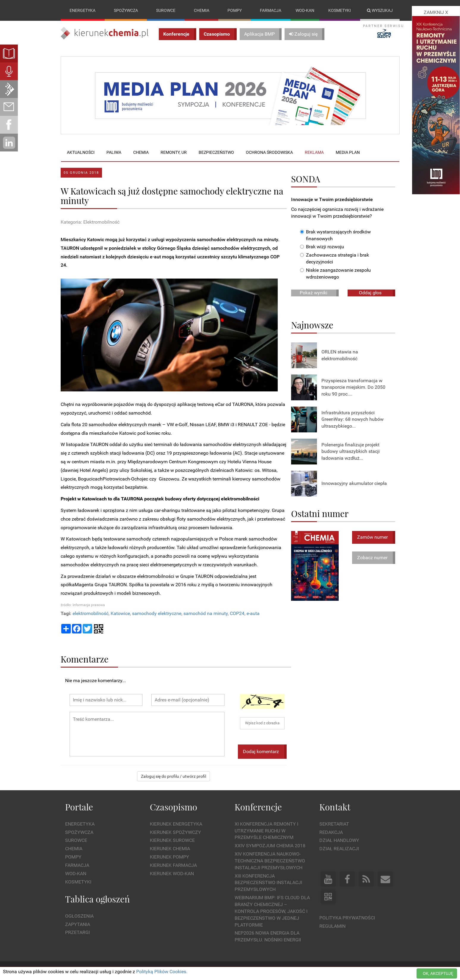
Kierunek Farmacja (173, 865)
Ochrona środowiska (269, 152)
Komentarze (85, 659)
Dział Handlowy (339, 841)
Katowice (120, 613)
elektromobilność (91, 613)
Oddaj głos (370, 293)
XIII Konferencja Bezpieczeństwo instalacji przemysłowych (268, 883)
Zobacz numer (372, 558)
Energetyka (83, 10)
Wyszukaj (380, 10)
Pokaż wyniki (314, 293)
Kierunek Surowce (172, 841)
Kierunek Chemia (170, 849)
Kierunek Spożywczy (175, 832)
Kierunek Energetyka (176, 824)
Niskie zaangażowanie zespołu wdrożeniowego (335, 274)
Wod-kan (305, 10)
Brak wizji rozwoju (322, 247)
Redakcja (331, 832)
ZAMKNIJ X (436, 12)
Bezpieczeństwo (216, 152)
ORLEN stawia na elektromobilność (340, 355)
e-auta (253, 613)
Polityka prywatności (347, 918)
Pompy (235, 10)
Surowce (166, 10)
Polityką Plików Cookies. (162, 972)
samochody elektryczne (157, 613)
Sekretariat (334, 824)
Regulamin (332, 926)
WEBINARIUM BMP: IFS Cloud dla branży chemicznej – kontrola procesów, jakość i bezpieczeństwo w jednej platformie (272, 911)
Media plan (348, 152)
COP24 (237, 613)
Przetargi (77, 933)
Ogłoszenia (79, 916)
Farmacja (271, 10)
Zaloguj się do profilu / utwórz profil (174, 777)
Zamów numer (372, 537)
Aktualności (81, 152)
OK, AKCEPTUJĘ (438, 973)
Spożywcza (126, 10)
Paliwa (114, 152)
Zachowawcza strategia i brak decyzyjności (335, 259)
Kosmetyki (340, 10)
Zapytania (78, 924)
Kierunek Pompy (169, 857)
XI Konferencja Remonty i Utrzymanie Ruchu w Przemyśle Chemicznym (266, 831)
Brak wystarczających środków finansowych (335, 235)
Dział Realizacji (339, 849)
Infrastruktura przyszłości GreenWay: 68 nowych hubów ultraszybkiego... (353, 419)
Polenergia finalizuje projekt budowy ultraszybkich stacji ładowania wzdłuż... (351, 452)
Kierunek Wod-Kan (172, 874)
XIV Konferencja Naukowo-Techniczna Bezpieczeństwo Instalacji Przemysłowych (270, 861)
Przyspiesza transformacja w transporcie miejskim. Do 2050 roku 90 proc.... (353, 387)
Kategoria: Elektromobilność (90, 222)
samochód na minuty (206, 613)
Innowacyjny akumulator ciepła (354, 484)
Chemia (202, 10)
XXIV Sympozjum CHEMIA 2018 (270, 846)
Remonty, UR (174, 152)
